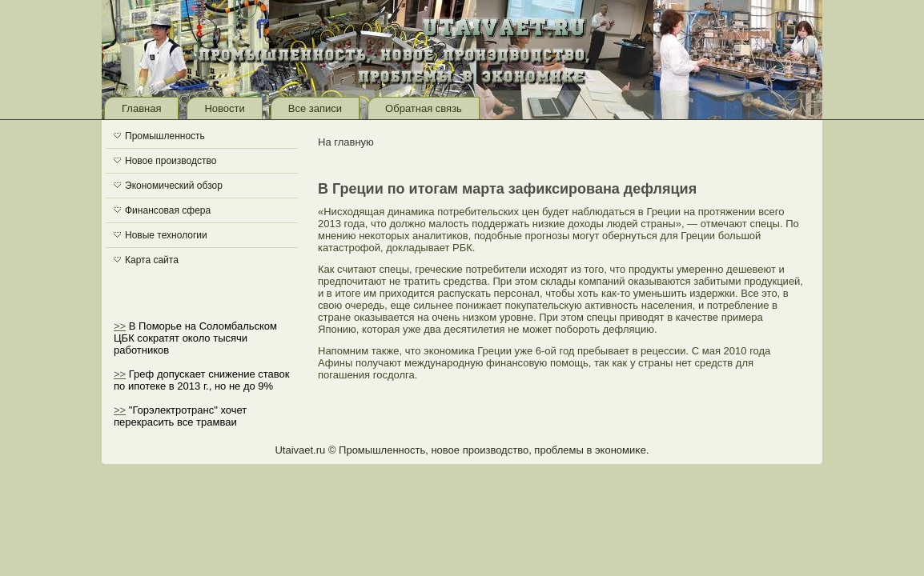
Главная (141, 108)
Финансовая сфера (168, 210)
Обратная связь (424, 108)
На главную (346, 142)
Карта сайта (152, 260)
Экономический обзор (174, 186)
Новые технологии (166, 235)
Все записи (315, 108)
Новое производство (171, 161)
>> (120, 326)
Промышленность (165, 136)
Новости (224, 108)
